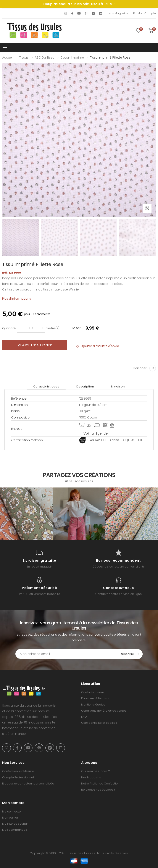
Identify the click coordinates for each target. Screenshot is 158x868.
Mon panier (10, 817)
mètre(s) (53, 328)
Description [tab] (85, 386)
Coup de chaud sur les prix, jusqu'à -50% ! (79, 4)
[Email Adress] (67, 654)
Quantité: (9, 328)
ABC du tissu (44, 57)
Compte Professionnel (18, 777)
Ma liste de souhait (15, 823)
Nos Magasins (118, 13)
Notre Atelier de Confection (100, 783)
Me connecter (12, 811)
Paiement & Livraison (96, 698)
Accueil (8, 57)
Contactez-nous (93, 692)
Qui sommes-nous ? (96, 771)
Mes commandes (15, 830)
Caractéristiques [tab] (46, 386)
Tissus (24, 57)
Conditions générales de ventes (104, 710)
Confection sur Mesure (18, 771)
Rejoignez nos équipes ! (98, 789)
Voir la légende (96, 433)
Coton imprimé (72, 57)
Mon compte (144, 13)
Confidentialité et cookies (99, 723)
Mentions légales (93, 704)
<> (153, 368)
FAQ (84, 716)
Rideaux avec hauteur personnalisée (28, 783)
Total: (76, 328)
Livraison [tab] (118, 386)
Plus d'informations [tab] (17, 299)
